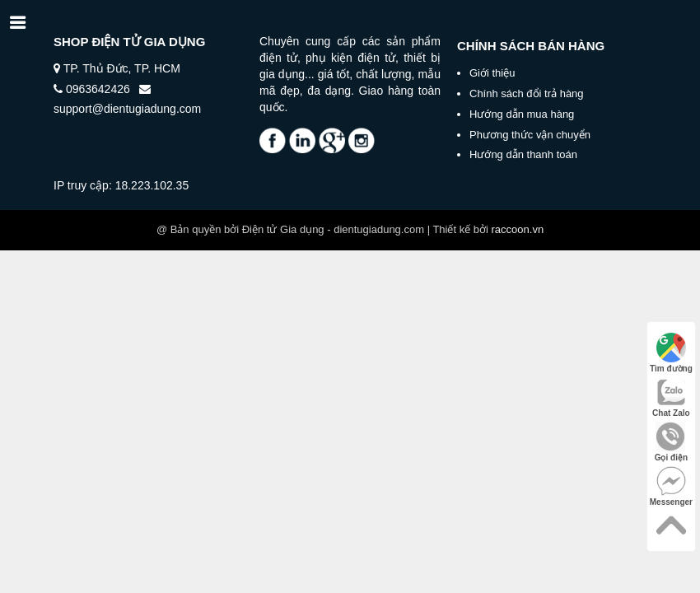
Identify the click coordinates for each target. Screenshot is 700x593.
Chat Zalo (671, 397)
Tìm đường (671, 353)
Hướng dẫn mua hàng (522, 114)
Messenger (671, 486)
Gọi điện (671, 442)
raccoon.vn (518, 229)
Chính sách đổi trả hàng (527, 93)
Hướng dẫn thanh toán (523, 154)
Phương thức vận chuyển (530, 135)
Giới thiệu (492, 73)
